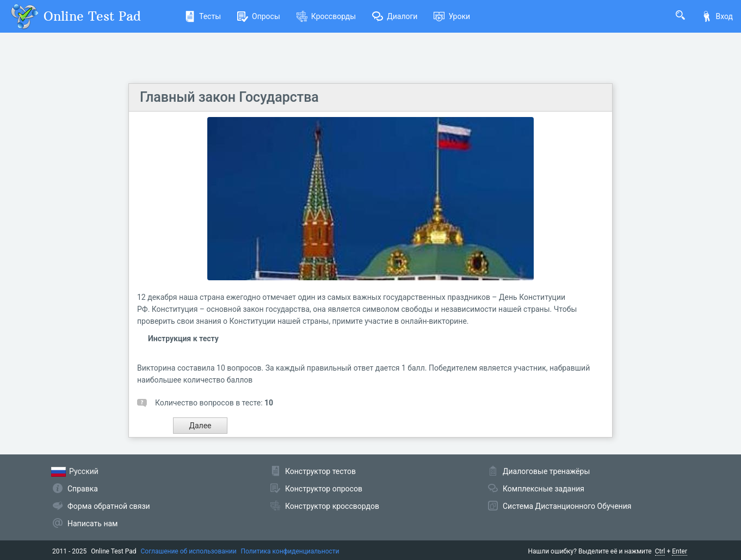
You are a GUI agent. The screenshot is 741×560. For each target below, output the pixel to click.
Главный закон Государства (229, 97)
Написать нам (92, 524)
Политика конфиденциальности (290, 551)
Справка (83, 489)
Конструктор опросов (324, 489)
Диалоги (395, 16)
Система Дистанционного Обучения (567, 506)
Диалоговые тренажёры (546, 471)
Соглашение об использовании (189, 551)
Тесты (203, 16)
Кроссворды (326, 16)
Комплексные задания (544, 489)
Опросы (259, 16)
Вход (717, 16)
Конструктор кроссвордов (332, 506)
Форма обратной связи (109, 506)
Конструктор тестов (320, 471)
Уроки (452, 16)
